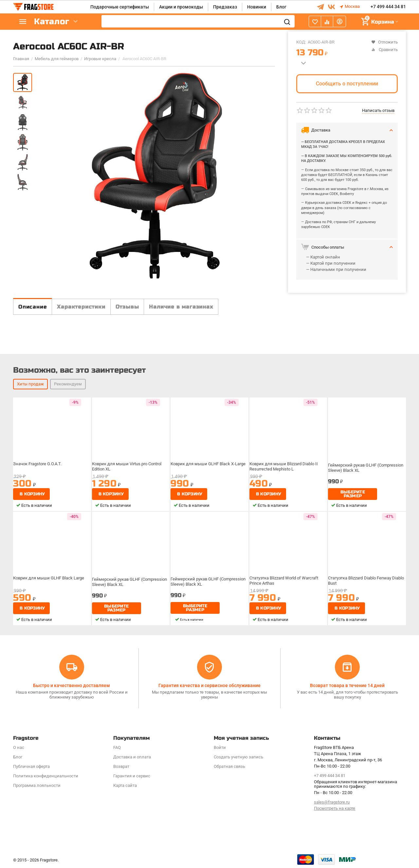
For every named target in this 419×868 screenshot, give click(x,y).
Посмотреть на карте (335, 808)
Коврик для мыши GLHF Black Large (49, 592)
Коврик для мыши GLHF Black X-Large (208, 478)
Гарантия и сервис (132, 776)
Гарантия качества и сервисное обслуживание (209, 685)
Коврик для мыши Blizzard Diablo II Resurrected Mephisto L (285, 480)
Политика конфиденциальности (46, 776)
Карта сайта (125, 785)
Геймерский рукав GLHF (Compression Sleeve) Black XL (366, 480)
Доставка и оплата (132, 757)
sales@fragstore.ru (332, 802)
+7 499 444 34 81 (388, 7)
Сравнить (384, 50)
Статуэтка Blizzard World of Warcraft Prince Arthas (285, 594)
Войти (220, 747)
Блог (281, 7)
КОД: (301, 42)
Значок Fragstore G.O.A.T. (39, 478)
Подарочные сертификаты (120, 7)
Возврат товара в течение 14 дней (347, 685)
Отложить (384, 42)
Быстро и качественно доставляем (72, 685)
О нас (19, 747)
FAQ (117, 747)
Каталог (52, 22)
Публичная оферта (31, 766)
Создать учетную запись (238, 757)
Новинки (257, 7)
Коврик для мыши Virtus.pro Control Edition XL (128, 480)
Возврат (121, 766)
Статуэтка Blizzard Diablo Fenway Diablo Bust (362, 594)
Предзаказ (225, 7)
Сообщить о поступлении (347, 84)
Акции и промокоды (181, 7)
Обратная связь (229, 766)
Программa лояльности (37, 785)
